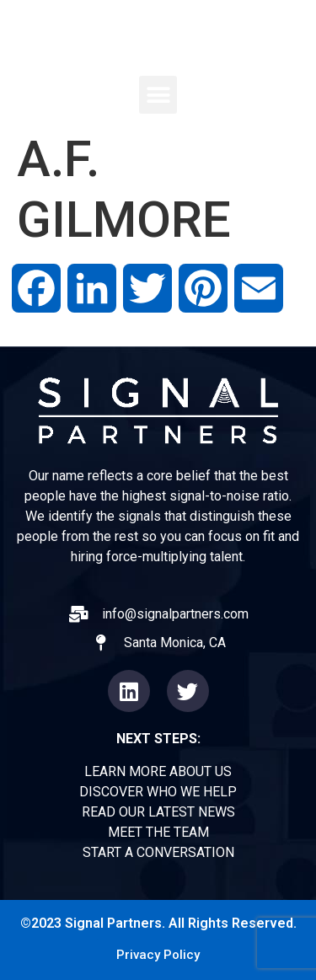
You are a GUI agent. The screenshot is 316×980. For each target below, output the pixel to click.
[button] (158, 95)
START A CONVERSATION (158, 852)
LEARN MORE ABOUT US (158, 771)
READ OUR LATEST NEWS (158, 812)
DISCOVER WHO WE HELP (158, 792)
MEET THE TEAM (158, 832)
